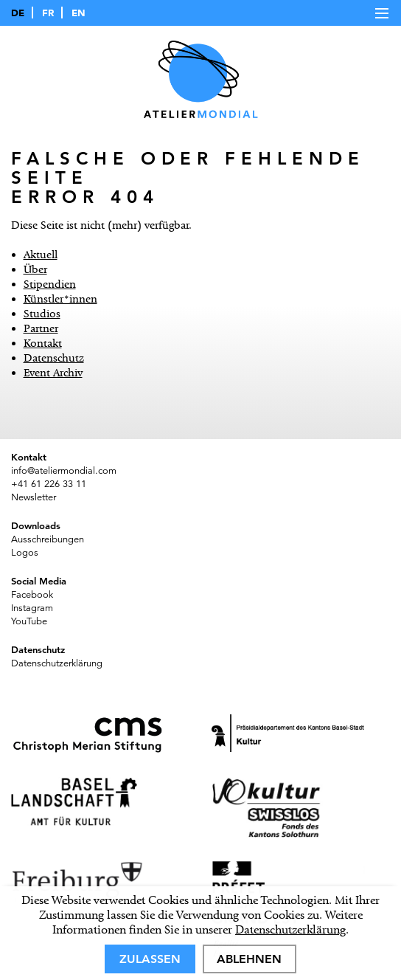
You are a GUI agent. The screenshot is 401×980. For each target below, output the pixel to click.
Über (35, 269)
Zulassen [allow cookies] (150, 959)
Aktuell (41, 255)
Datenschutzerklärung (290, 929)
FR (48, 13)
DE (18, 13)
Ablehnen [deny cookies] (249, 959)
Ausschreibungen (48, 539)
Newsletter (34, 497)
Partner (41, 328)
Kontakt (43, 343)
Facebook (32, 595)
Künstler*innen (60, 299)
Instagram (32, 608)
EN (79, 13)
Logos (25, 553)
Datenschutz (54, 358)
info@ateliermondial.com (64, 471)
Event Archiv (53, 373)
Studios (42, 314)
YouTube (29, 621)
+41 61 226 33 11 (49, 484)
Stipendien (50, 284)
